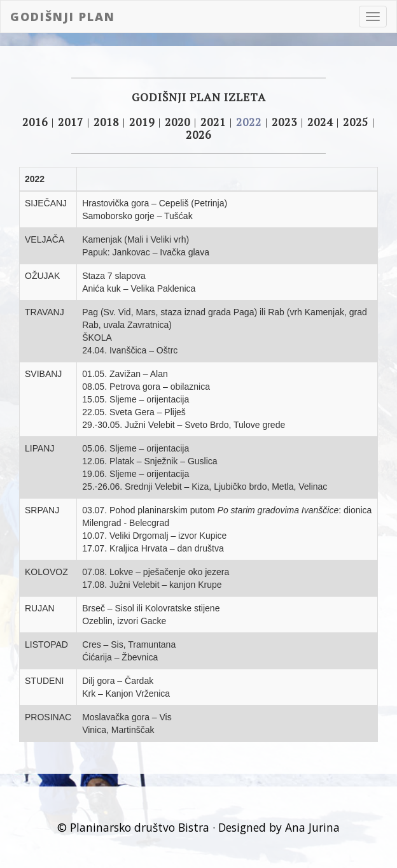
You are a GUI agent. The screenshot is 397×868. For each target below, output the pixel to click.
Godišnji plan (63, 17)
